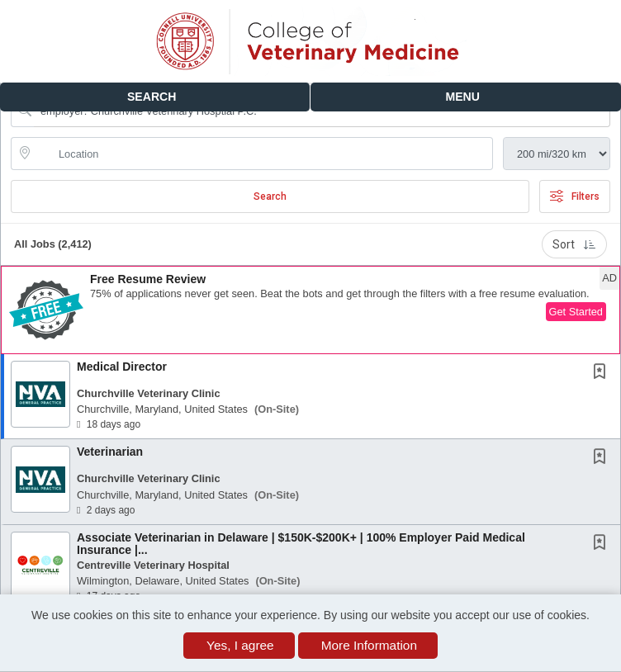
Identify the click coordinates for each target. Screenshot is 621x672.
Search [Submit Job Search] (270, 196)
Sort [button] (574, 244)
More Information (369, 645)
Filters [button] (575, 196)
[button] (466, 97)
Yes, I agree (240, 645)
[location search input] (263, 154)
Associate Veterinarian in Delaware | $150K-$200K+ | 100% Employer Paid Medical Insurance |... (301, 544)
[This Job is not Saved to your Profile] (603, 373)
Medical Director (122, 367)
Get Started (576, 312)
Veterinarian (110, 452)
